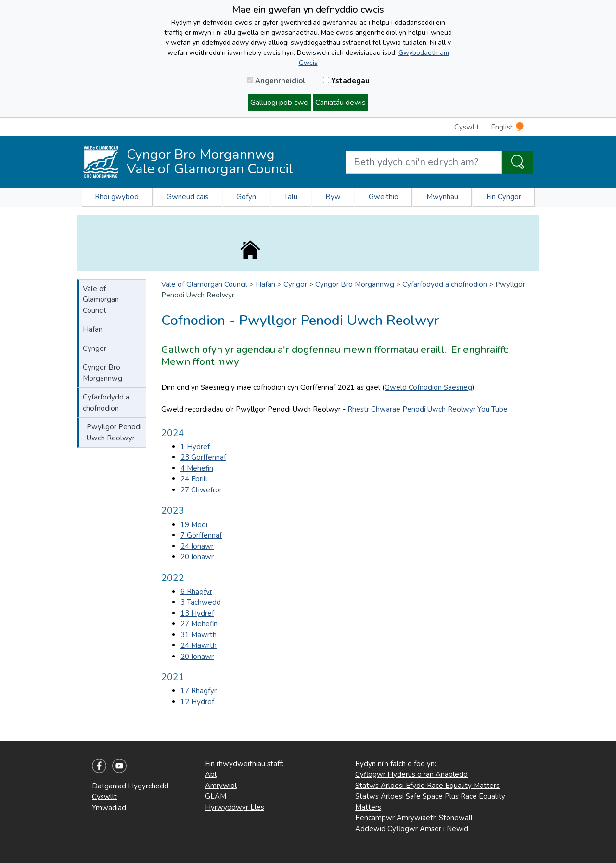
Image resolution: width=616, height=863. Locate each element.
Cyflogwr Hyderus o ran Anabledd (411, 774)
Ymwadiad (109, 808)
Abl (211, 774)
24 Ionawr (197, 546)
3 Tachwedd (201, 602)
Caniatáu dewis (340, 103)
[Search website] (424, 162)
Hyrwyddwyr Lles (235, 807)
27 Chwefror (201, 490)
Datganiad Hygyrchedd (130, 786)
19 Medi (194, 525)
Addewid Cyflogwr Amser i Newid (412, 829)
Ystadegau (346, 81)
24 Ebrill (194, 479)
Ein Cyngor (504, 197)
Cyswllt (467, 127)
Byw (333, 197)
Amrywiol (221, 786)
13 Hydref (197, 613)
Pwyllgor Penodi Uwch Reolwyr (114, 432)
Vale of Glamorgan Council (101, 300)
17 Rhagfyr (199, 691)
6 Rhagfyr (196, 592)
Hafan (93, 329)
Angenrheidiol (276, 81)
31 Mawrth (199, 635)
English (507, 127)
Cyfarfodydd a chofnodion (106, 403)
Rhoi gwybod (117, 197)
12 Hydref (197, 702)
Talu (291, 197)
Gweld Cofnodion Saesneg (428, 387)
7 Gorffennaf (201, 535)
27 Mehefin (199, 624)
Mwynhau (442, 197)
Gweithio (384, 197)
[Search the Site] (518, 162)
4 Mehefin (197, 468)
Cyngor (95, 348)
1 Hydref (195, 447)
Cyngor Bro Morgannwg (103, 373)
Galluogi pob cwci (279, 103)
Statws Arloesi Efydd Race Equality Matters (427, 786)
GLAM (216, 796)
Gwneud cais (187, 197)
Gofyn (246, 197)
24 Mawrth (199, 645)
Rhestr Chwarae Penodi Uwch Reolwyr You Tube (428, 409)
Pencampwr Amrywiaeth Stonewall (414, 818)
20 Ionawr (197, 557)
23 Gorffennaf (203, 457)
